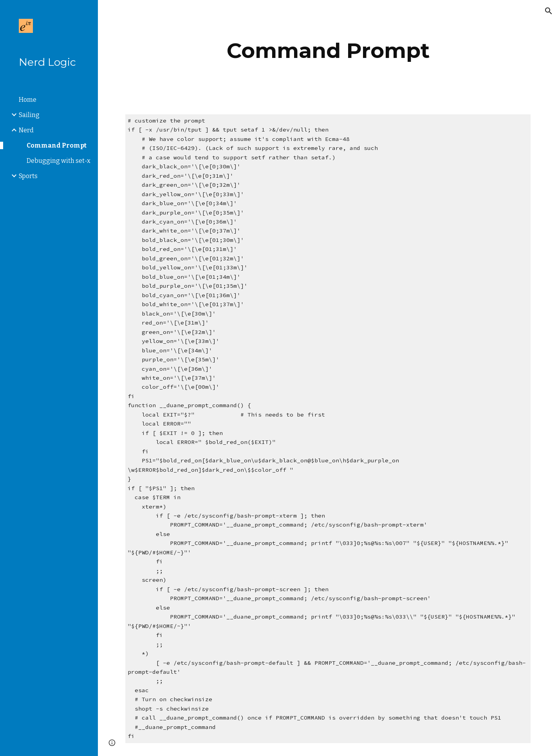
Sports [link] (28, 176)
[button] (549, 11)
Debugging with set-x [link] (59, 161)
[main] (328, 51)
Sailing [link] (29, 115)
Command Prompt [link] (57, 145)
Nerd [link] (26, 130)
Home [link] (28, 100)
